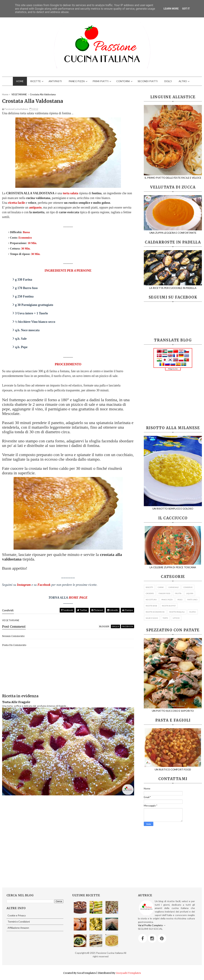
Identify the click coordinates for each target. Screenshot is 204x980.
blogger (104, 626)
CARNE (161, 587)
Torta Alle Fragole (16, 702)
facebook (128, 626)
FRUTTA (178, 593)
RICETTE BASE (151, 606)
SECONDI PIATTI (148, 81)
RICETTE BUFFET (169, 606)
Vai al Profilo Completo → (152, 925)
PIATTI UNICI (192, 600)
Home (5, 94)
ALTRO (183, 81)
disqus (115, 626)
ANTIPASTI (55, 81)
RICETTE (36, 81)
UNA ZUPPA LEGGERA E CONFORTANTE (173, 231)
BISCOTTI (149, 587)
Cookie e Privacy (17, 915)
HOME (20, 81)
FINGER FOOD (164, 593)
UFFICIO (176, 618)
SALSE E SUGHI (152, 618)
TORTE (165, 618)
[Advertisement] (173, 398)
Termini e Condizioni (19, 922)
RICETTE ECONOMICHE (155, 612)
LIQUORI (190, 593)
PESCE (180, 600)
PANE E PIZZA (77, 81)
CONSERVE (188, 587)
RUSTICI (193, 612)
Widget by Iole (173, 369)
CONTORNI (123, 81)
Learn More (171, 9)
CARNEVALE (174, 587)
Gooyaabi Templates (128, 973)
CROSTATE (150, 593)
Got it (186, 9)
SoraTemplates (86, 973)
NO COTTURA (151, 600)
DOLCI (168, 81)
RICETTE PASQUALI (177, 612)
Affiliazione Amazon (18, 928)
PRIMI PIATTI (101, 81)
